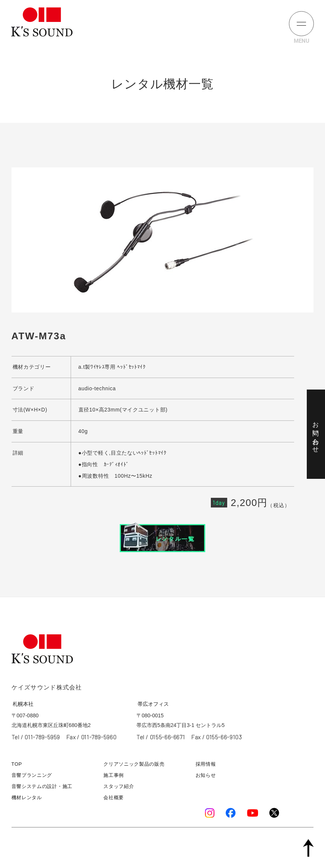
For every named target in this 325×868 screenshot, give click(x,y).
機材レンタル (27, 797)
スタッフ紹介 (119, 786)
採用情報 (206, 764)
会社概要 (114, 797)
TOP (17, 764)
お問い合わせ (316, 434)
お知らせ (206, 775)
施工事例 (114, 775)
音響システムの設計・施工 (42, 786)
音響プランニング (32, 775)
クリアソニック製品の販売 (134, 764)
